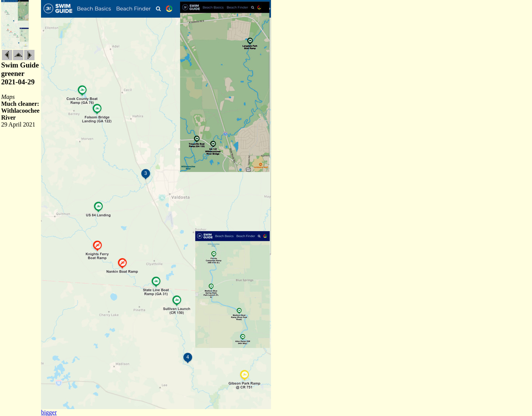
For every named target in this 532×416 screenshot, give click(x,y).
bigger (49, 412)
